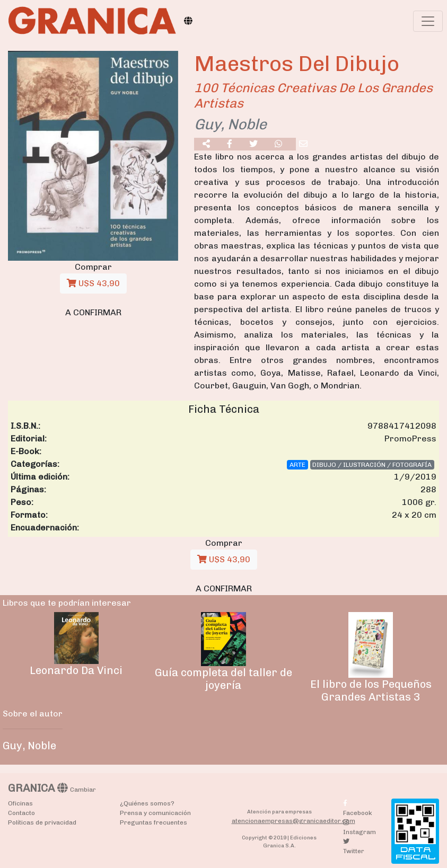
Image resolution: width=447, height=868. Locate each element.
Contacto (21, 813)
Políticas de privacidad (42, 822)
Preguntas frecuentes (154, 822)
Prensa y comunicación (155, 813)
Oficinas (20, 803)
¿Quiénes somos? (147, 803)
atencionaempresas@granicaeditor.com (293, 821)
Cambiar (83, 790)
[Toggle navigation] (428, 21)
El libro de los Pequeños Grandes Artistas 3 (371, 690)
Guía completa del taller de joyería (223, 679)
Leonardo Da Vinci (76, 670)
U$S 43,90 (93, 283)
